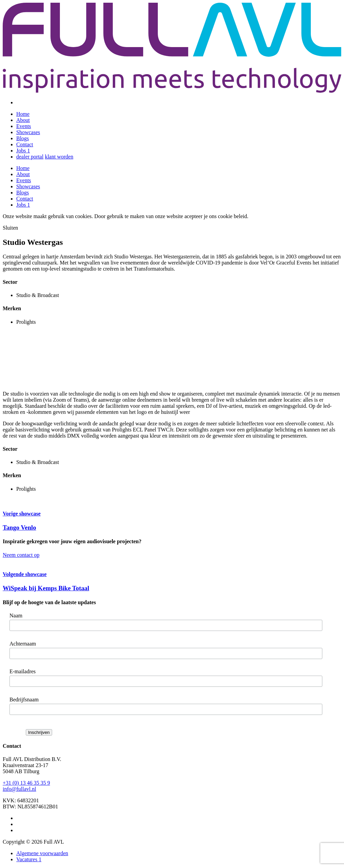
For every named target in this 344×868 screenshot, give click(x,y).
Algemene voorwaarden (42, 853)
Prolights (26, 322)
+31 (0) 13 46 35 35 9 (26, 783)
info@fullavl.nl (19, 789)
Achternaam (23, 644)
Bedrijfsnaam (24, 700)
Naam (16, 616)
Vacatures (29, 859)
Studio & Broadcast (38, 295)
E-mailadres (23, 671)
